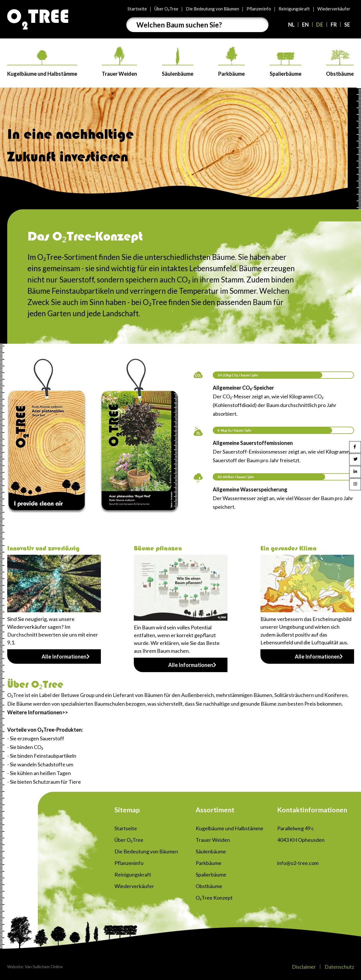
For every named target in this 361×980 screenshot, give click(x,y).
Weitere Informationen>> (38, 712)
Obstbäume (340, 63)
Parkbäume (232, 62)
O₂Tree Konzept (214, 898)
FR (334, 25)
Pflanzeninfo (259, 9)
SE (347, 25)
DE (320, 25)
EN (305, 25)
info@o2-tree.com (298, 863)
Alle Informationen (66, 657)
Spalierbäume (286, 65)
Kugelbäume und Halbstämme (42, 63)
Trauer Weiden (119, 62)
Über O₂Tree (166, 9)
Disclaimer (304, 967)
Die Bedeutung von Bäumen (212, 9)
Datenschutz (339, 967)
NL (291, 25)
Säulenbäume (178, 62)
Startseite (137, 9)
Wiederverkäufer (334, 9)
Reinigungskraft (294, 9)
